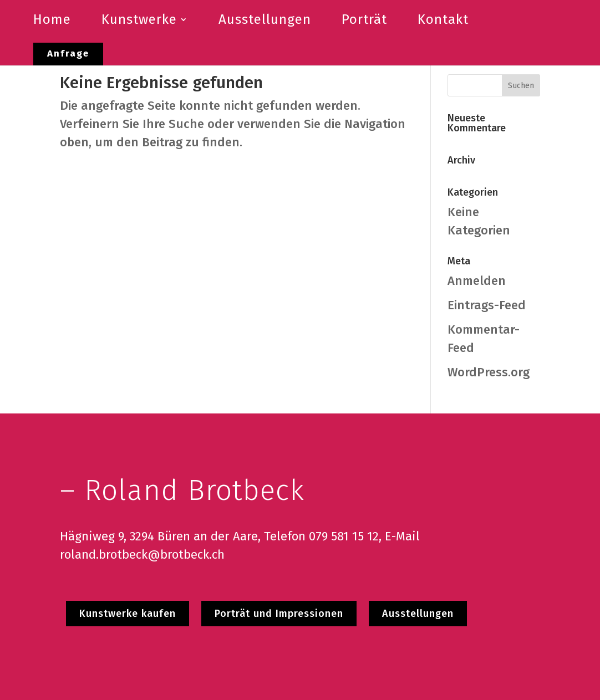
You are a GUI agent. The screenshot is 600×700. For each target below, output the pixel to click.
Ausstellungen (418, 614)
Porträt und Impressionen (279, 614)
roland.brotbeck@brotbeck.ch (142, 555)
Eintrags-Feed (487, 305)
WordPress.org (489, 372)
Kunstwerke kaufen (128, 614)
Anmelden (477, 281)
